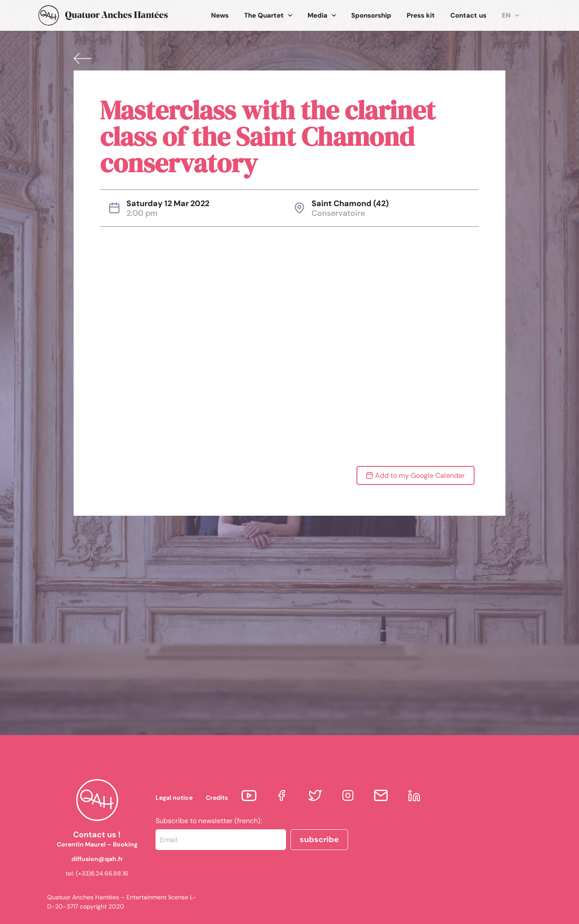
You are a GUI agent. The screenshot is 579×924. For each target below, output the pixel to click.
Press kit (421, 15)
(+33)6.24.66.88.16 (102, 873)
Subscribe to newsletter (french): (209, 821)
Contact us (468, 15)
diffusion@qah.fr (97, 859)
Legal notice (174, 798)
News (220, 15)
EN (510, 16)
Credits (217, 798)
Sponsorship (371, 15)
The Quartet (268, 16)
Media (322, 16)
